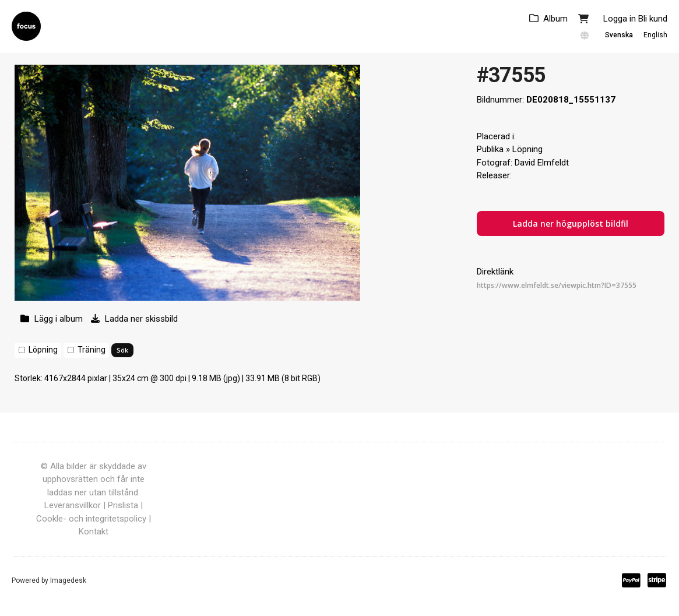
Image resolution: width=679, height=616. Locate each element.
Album (555, 19)
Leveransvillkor (73, 505)
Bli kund (653, 19)
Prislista (123, 505)
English (655, 35)
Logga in (620, 19)
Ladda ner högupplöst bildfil (571, 223)
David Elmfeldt (542, 163)
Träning (92, 350)
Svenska (619, 35)
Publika (490, 149)
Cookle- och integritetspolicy (91, 519)
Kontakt (94, 531)
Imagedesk (68, 580)
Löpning (43, 350)
